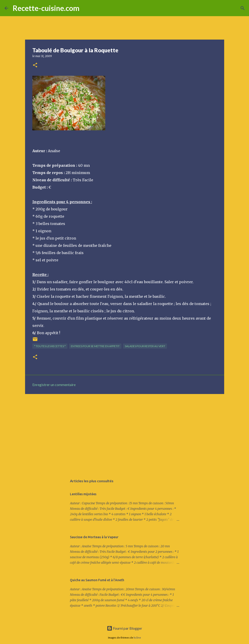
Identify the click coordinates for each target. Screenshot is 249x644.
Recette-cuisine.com (46, 8)
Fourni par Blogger (124, 628)
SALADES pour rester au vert (145, 346)
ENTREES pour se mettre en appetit (95, 346)
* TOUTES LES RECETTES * (50, 346)
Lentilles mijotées (83, 494)
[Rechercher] (86, 8)
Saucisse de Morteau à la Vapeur (94, 537)
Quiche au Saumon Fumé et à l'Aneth (97, 580)
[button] (35, 65)
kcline (137, 638)
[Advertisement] (125, 433)
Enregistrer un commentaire (54, 385)
